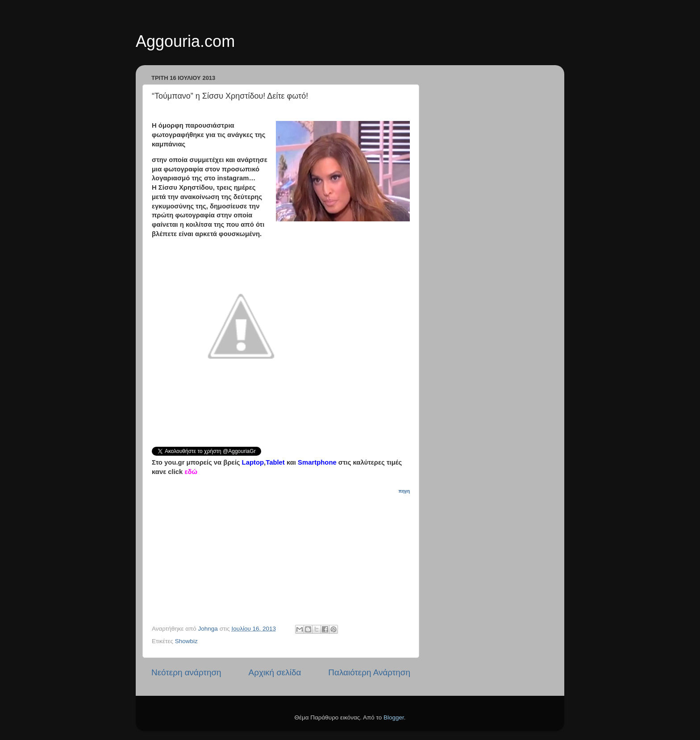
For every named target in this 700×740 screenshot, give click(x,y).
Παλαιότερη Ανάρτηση (369, 672)
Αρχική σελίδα (275, 672)
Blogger (394, 717)
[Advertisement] (286, 551)
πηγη (404, 491)
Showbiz (186, 641)
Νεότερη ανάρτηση (186, 672)
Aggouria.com (185, 41)
